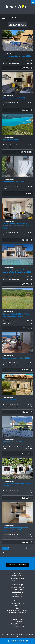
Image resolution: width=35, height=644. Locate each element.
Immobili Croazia (18, 581)
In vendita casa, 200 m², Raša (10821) (17, 56)
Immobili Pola (18, 594)
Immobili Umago (17, 585)
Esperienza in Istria (17, 603)
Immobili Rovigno (18, 592)
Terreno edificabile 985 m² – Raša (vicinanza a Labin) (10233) (16, 315)
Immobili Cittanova (18, 587)
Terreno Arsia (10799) (11, 140)
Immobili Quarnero (17, 576)
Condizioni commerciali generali (18, 610)
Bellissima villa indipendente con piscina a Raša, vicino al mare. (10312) (17, 271)
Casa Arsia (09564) (10, 400)
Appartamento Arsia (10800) (14, 98)
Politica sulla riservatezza (17, 613)
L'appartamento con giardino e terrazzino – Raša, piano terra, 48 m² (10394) (17, 226)
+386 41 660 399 (18, 626)
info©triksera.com (18, 624)
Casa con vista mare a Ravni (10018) (17, 358)
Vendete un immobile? (18, 565)
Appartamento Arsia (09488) (14, 442)
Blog (17, 608)
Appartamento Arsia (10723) (14, 182)
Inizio (3, 18)
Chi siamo (18, 601)
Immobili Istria (17, 573)
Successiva (30, 549)
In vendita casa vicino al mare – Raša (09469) (17, 485)
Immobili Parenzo (17, 589)
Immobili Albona (18, 597)
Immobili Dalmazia (18, 578)
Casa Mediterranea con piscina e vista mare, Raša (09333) (16, 529)
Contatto (18, 605)
